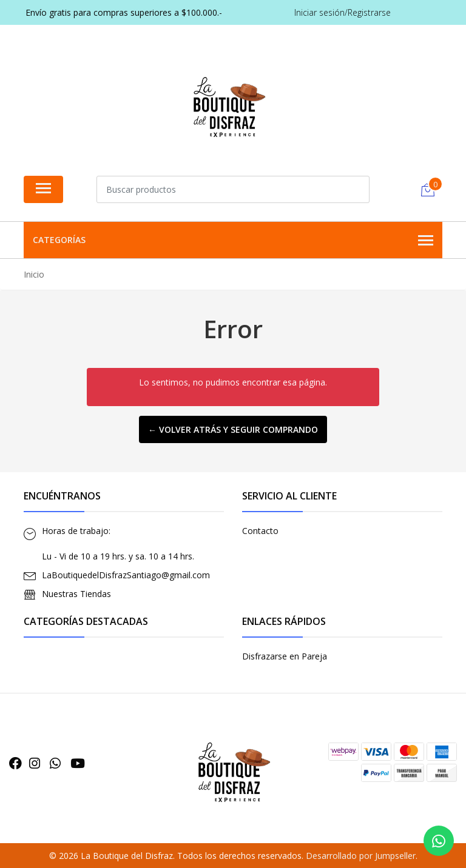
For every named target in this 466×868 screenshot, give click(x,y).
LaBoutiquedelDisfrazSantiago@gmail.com (126, 575)
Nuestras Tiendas (76, 594)
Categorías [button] (233, 241)
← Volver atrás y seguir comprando (233, 429)
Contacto (260, 531)
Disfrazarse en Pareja (285, 656)
